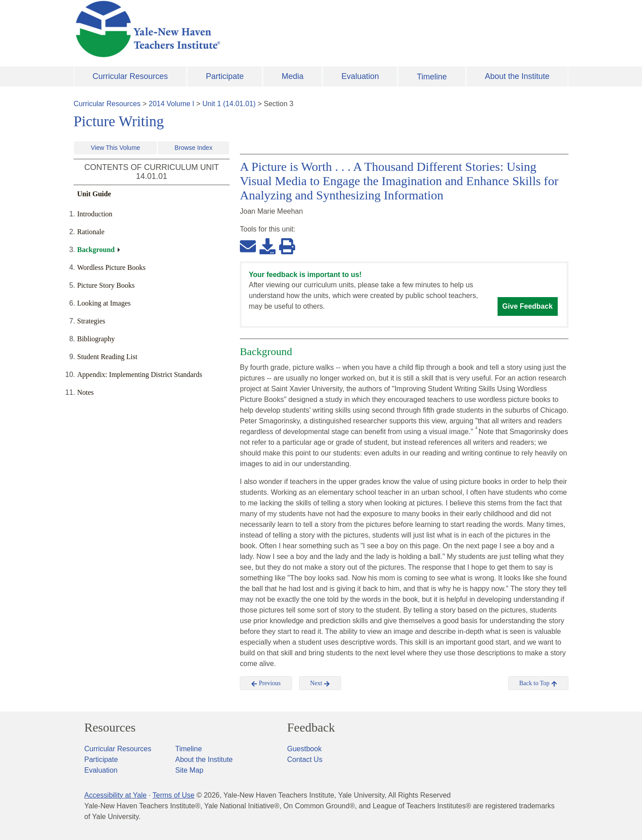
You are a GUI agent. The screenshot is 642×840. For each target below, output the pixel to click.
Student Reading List (107, 357)
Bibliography (96, 339)
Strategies (91, 321)
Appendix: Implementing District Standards (140, 374)
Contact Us (305, 759)
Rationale (91, 232)
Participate (225, 76)
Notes (85, 392)
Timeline (432, 77)
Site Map (189, 770)
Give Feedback (528, 306)
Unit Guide (94, 194)
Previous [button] (266, 683)
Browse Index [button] (194, 148)
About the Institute (517, 76)
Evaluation (360, 76)
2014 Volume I (172, 104)
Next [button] (320, 683)
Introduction (95, 214)
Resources (110, 728)
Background (96, 250)
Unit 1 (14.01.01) (229, 104)
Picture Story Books (106, 285)
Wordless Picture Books (111, 267)
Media (293, 76)
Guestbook (304, 749)
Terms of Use (173, 795)
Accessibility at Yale (115, 795)
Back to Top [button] (538, 683)
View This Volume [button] (116, 148)
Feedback (311, 728)
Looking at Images (104, 303)
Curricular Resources (130, 76)
